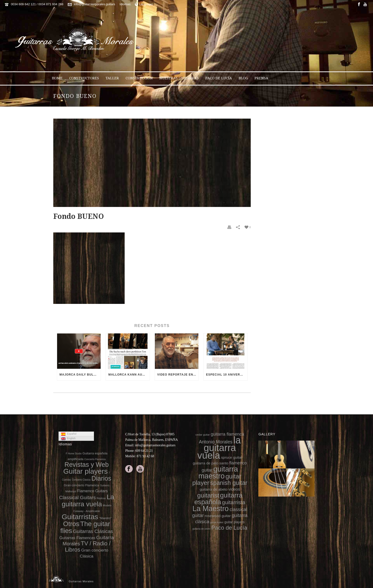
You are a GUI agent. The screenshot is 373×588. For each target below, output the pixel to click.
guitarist (208, 495)
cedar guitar (203, 435)
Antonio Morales (216, 442)
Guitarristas (80, 517)
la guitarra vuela (219, 448)
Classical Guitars (77, 497)
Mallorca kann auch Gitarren (129, 375)
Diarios (101, 478)
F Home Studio (74, 454)
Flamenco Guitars (92, 491)
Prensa (261, 78)
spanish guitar (229, 483)
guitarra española (218, 499)
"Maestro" (105, 518)
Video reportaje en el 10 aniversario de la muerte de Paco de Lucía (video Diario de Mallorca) (178, 375)
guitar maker (217, 522)
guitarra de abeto (213, 489)
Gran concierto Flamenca (81, 485)
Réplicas (101, 498)
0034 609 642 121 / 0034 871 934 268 (37, 4)
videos (234, 489)
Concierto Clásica (81, 480)
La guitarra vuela (88, 500)
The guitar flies (85, 527)
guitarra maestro (218, 472)
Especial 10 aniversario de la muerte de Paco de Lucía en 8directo (227, 375)
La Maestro (211, 508)
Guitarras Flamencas (77, 538)
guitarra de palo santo (211, 463)
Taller (112, 78)
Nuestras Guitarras (179, 78)
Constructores (84, 78)
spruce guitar (232, 457)
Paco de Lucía (219, 78)
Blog (243, 78)
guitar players (234, 522)
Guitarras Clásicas (93, 531)
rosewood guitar (218, 516)
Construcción (139, 78)
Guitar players (86, 471)
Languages (144, 4)
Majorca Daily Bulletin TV (80, 375)
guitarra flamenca (227, 434)
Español (69, 434)
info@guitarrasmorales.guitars (94, 4)
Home (57, 78)
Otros (71, 524)
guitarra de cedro (201, 529)
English (68, 438)
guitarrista (234, 502)
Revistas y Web (87, 465)
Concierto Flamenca (95, 459)
